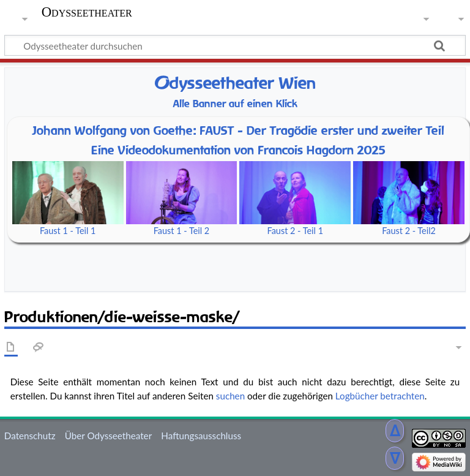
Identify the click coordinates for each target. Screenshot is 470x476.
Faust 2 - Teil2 (409, 231)
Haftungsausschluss (201, 436)
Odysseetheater (87, 12)
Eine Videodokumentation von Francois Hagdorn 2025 (238, 150)
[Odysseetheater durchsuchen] (235, 45)
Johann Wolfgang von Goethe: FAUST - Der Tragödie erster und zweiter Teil (238, 130)
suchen (230, 396)
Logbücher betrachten (380, 396)
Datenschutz (30, 436)
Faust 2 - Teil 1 (296, 231)
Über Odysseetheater (108, 436)
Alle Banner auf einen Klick (235, 104)
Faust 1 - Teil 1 (68, 231)
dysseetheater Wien (235, 83)
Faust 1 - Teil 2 (182, 231)
